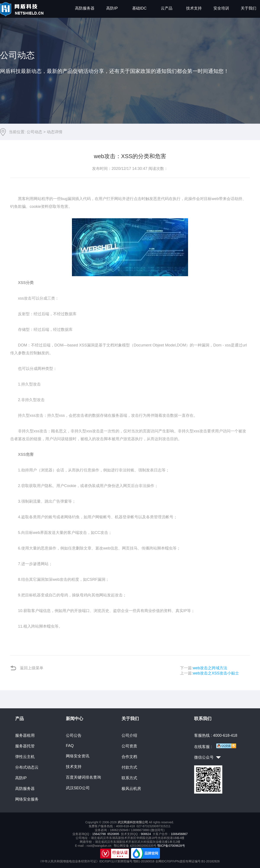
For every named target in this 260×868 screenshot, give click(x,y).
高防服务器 (85, 8)
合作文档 (129, 757)
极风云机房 (131, 789)
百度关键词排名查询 (83, 777)
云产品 (167, 8)
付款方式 (129, 767)
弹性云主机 (25, 757)
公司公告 (74, 735)
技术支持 (194, 8)
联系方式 (129, 778)
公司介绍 (129, 735)
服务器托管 (25, 746)
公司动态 (34, 132)
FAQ (70, 746)
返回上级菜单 (27, 668)
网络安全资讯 (78, 756)
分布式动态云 (27, 767)
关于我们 (249, 8)
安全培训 (221, 8)
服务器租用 (25, 735)
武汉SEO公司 (78, 788)
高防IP (112, 8)
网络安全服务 (27, 799)
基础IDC (139, 8)
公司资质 (129, 746)
